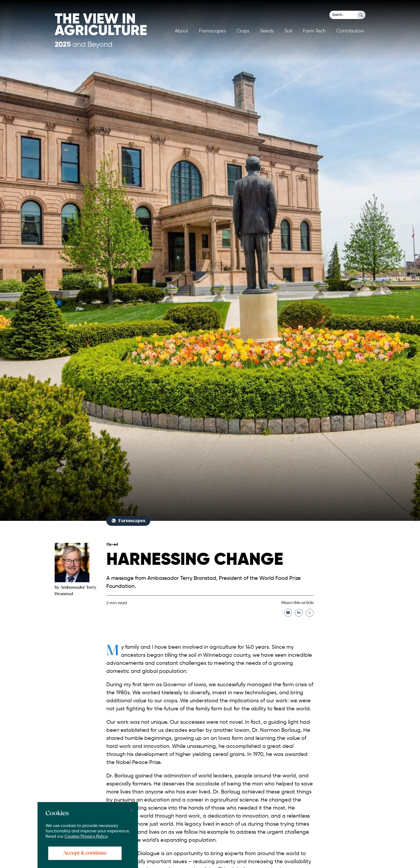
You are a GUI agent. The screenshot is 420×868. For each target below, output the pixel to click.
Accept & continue (85, 853)
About (182, 31)
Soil (288, 31)
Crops (243, 31)
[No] (131, 810)
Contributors (350, 31)
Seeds (267, 31)
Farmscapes (212, 31)
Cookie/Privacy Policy (86, 836)
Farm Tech (314, 31)
